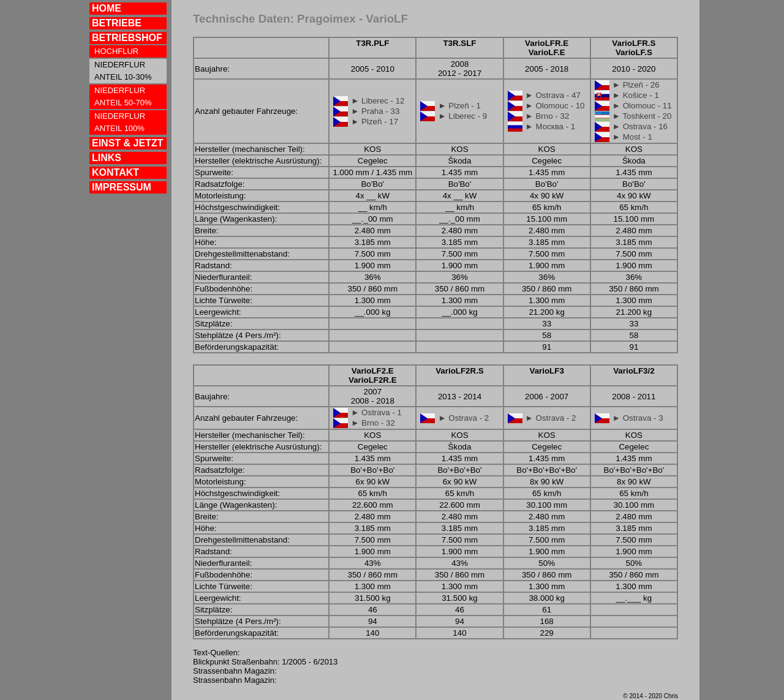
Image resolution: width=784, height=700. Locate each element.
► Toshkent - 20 (642, 116)
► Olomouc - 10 (555, 106)
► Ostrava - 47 (553, 95)
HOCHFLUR (116, 51)
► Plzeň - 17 (375, 122)
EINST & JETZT (127, 143)
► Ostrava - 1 (376, 412)
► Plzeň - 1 (459, 106)
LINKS (107, 158)
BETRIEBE (117, 23)
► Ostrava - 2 (463, 418)
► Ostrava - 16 (640, 126)
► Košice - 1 (636, 95)
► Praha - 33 (375, 111)
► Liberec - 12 (378, 101)
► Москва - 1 (551, 126)
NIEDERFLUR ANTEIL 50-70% (123, 96)
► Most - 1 (632, 137)
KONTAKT (115, 172)
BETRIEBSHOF (127, 38)
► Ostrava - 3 (638, 418)
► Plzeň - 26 (636, 85)
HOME (107, 8)
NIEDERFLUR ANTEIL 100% (120, 122)
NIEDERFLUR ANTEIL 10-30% (123, 71)
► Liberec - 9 (462, 116)
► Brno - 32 (548, 116)
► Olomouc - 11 (642, 106)
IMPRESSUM (122, 187)
